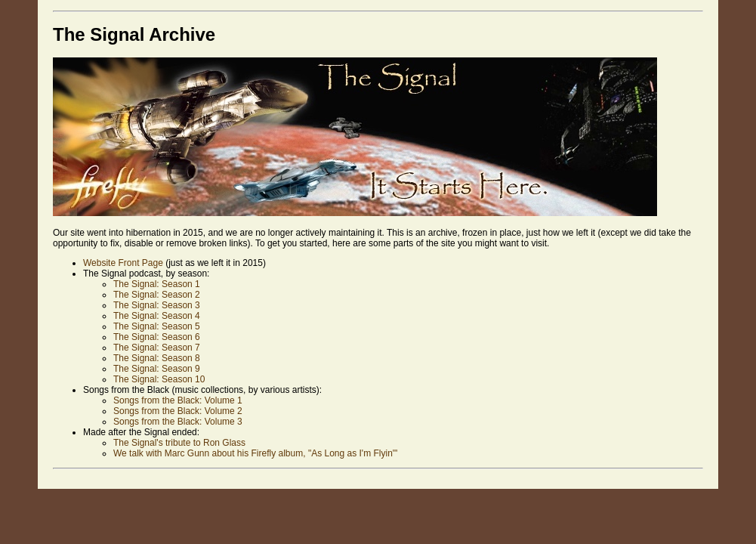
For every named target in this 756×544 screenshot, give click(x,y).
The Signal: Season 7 (157, 348)
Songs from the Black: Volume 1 (178, 400)
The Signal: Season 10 (159, 379)
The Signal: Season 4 (157, 316)
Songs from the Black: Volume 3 (178, 422)
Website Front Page (123, 263)
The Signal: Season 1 (157, 284)
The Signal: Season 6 (157, 337)
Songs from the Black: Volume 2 (178, 411)
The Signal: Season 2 (157, 295)
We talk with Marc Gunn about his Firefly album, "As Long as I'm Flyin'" (255, 453)
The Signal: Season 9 (157, 369)
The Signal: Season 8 (157, 358)
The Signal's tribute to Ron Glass (179, 443)
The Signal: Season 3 (157, 305)
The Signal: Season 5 (157, 326)
